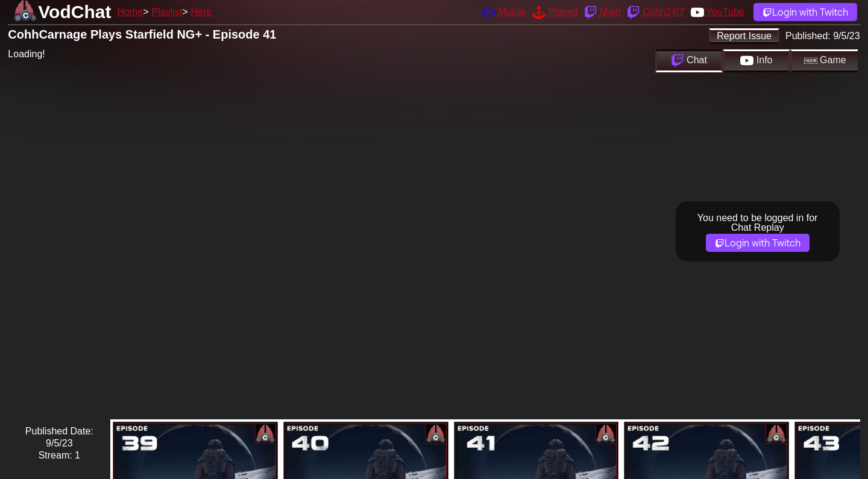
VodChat (74, 12)
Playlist (167, 12)
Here (202, 12)
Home (130, 12)
